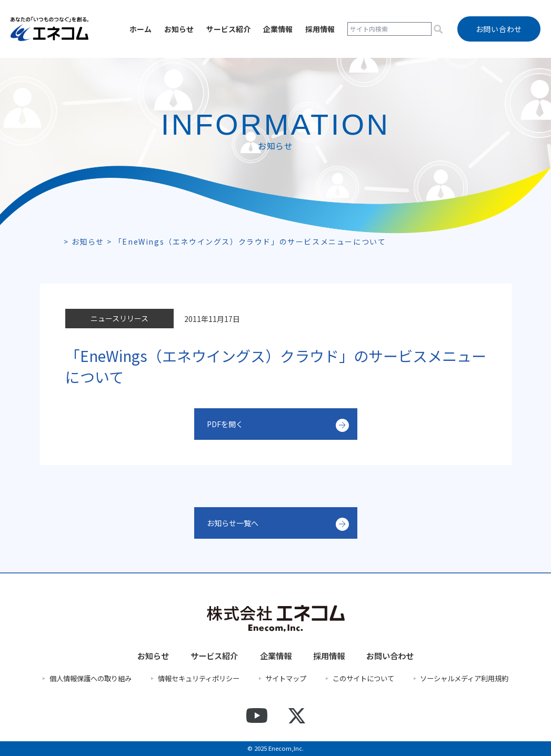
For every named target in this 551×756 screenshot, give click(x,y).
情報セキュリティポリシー (199, 679)
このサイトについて (363, 679)
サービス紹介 (228, 29)
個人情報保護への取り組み (91, 679)
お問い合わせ (390, 656)
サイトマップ (286, 679)
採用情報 (320, 29)
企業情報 (278, 29)
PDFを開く (227, 424)
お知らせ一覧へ (236, 523)
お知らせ (179, 29)
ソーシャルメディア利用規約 (464, 679)
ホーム (141, 29)
